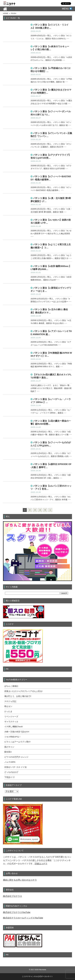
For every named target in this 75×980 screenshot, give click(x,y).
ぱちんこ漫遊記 (11, 686)
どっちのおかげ (11, 772)
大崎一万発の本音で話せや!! (17, 732)
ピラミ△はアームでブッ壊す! (17, 742)
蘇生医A (8, 752)
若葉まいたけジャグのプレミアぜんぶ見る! (23, 691)
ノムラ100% (10, 762)
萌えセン (8, 706)
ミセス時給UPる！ (13, 737)
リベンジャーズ (11, 716)
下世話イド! (10, 777)
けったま (8, 711)
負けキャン (9, 747)
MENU (67, 9)
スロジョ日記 (10, 701)
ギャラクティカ (11, 722)
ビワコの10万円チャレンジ (16, 757)
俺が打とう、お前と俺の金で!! (18, 696)
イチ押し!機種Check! (14, 727)
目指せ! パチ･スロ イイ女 (16, 767)
